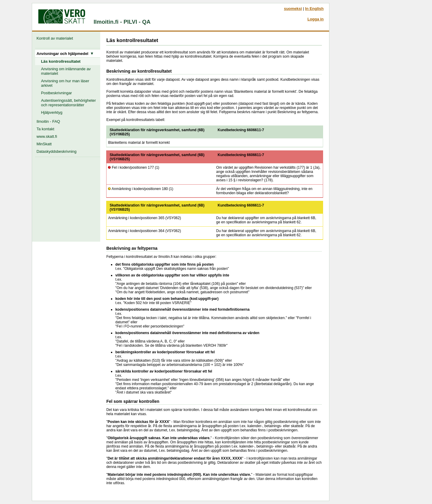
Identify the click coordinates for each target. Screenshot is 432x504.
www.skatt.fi (47, 136)
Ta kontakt (45, 129)
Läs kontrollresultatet (61, 61)
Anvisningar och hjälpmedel (65, 54)
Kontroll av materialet (56, 38)
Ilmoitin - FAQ (48, 121)
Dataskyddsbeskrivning (57, 151)
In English (314, 9)
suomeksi (293, 9)
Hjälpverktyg (52, 112)
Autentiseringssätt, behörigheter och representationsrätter (69, 103)
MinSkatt (44, 144)
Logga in (316, 19)
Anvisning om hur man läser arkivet (65, 83)
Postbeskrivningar (57, 93)
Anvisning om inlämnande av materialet (66, 71)
